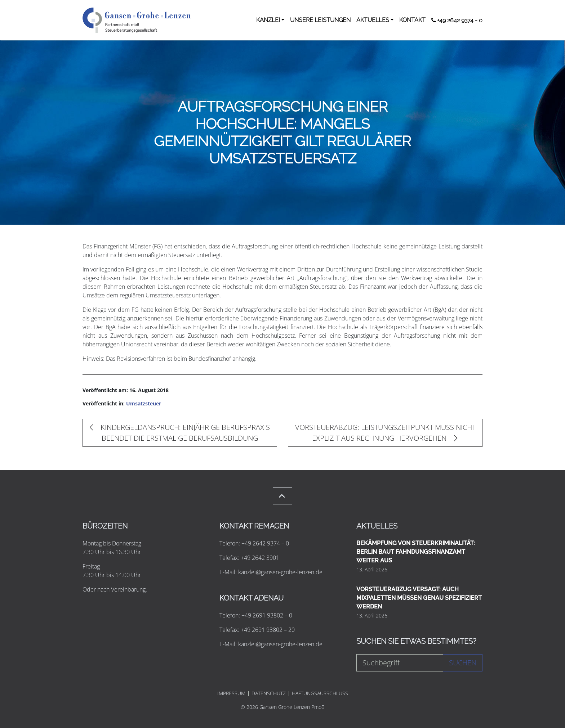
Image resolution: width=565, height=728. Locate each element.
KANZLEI (268, 20)
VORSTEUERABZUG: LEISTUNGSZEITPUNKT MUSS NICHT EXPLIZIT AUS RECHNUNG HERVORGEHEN (385, 433)
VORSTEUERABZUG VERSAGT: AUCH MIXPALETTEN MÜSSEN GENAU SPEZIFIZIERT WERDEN (419, 598)
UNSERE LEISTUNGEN (320, 20)
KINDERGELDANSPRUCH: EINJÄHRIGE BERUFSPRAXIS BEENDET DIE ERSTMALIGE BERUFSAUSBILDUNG (180, 433)
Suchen (463, 663)
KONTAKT (412, 20)
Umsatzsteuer (144, 403)
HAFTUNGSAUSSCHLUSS (320, 693)
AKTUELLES (373, 20)
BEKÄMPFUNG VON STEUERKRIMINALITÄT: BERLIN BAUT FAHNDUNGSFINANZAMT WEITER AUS (416, 552)
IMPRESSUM (231, 693)
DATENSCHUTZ (269, 693)
